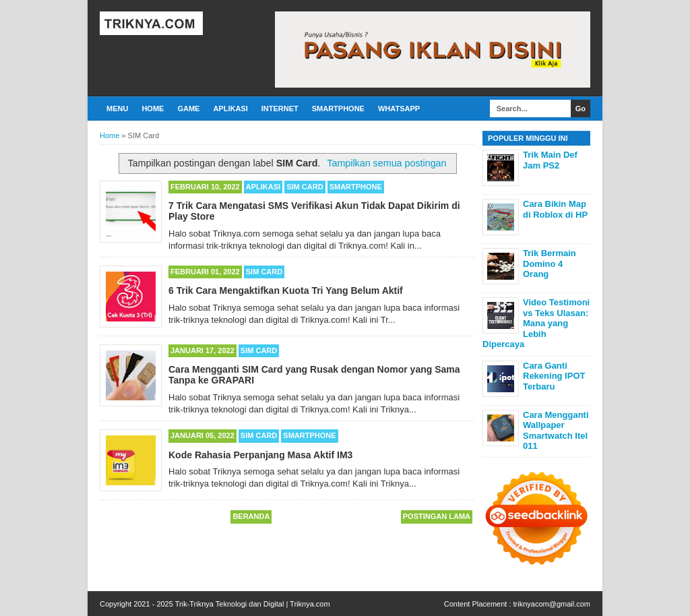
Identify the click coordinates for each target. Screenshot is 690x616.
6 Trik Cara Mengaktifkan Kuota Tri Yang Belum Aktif (286, 290)
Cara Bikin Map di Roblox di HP (555, 209)
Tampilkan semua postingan (386, 163)
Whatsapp (399, 109)
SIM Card (305, 187)
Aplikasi (230, 109)
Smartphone (338, 109)
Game (188, 109)
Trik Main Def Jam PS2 (550, 160)
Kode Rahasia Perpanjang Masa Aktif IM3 (260, 455)
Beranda (251, 516)
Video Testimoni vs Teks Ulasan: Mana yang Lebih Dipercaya (536, 323)
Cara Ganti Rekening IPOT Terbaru (554, 376)
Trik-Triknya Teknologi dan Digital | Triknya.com (253, 604)
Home (153, 109)
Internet (280, 109)
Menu (117, 109)
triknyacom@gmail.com (552, 604)
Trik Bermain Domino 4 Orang (550, 264)
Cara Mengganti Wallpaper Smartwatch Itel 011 (556, 431)
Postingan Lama (437, 516)
